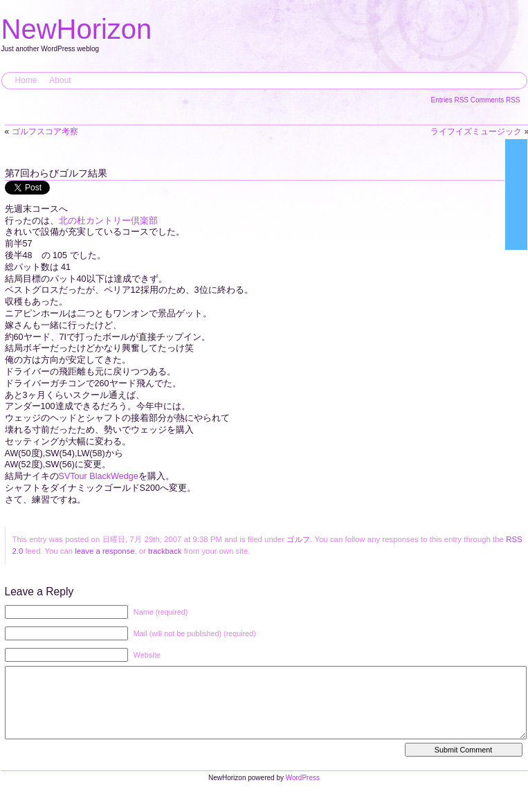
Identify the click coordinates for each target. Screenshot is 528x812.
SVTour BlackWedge (99, 476)
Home (26, 80)
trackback (165, 551)
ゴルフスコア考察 (45, 132)
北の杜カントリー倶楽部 (108, 221)
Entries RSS (451, 100)
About (60, 80)
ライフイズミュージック (476, 132)
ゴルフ (298, 539)
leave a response (104, 551)
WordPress (303, 792)
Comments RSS (495, 100)
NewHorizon (77, 29)
